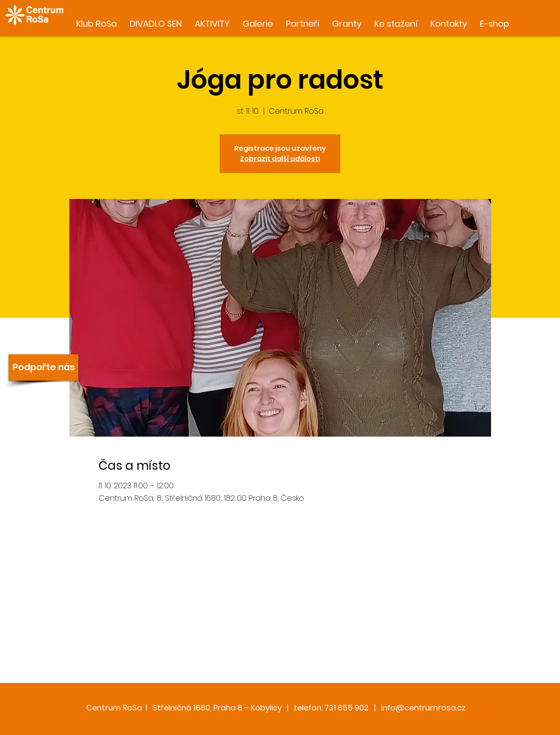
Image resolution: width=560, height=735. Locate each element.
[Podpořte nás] (44, 367)
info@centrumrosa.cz (423, 708)
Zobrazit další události (280, 159)
